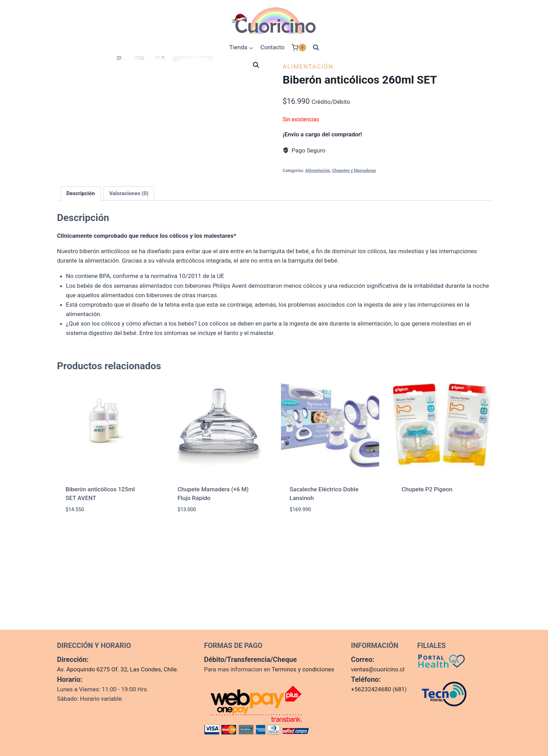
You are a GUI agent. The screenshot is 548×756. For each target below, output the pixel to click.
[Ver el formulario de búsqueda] (316, 48)
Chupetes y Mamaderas (354, 171)
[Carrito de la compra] (299, 48)
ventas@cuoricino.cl (378, 669)
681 (400, 689)
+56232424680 (371, 689)
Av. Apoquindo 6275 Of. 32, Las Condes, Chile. (118, 669)
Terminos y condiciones (303, 669)
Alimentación (308, 66)
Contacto (272, 47)
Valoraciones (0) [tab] (129, 294)
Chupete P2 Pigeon (427, 590)
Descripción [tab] (81, 294)
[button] (256, 65)
